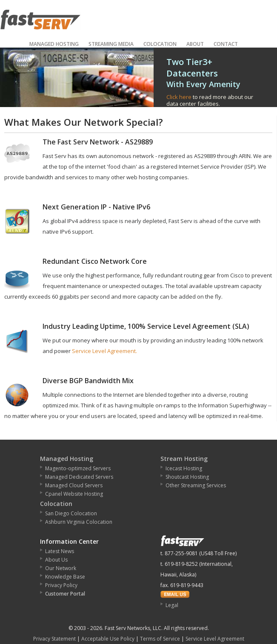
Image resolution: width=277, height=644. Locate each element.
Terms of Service (160, 639)
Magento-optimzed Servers (78, 468)
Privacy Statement (54, 639)
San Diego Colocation (71, 513)
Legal (172, 605)
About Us (56, 560)
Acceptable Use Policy (108, 639)
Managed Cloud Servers (74, 485)
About (195, 44)
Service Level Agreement (215, 639)
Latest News (60, 551)
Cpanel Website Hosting (74, 494)
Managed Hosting (54, 44)
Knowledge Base (65, 577)
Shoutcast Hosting (187, 477)
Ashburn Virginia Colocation (79, 522)
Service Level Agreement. (104, 351)
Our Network (61, 568)
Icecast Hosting (184, 468)
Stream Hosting (184, 459)
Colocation (160, 44)
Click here (179, 97)
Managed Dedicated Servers (79, 477)
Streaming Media (111, 44)
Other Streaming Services (196, 485)
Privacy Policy (61, 585)
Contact (226, 44)
